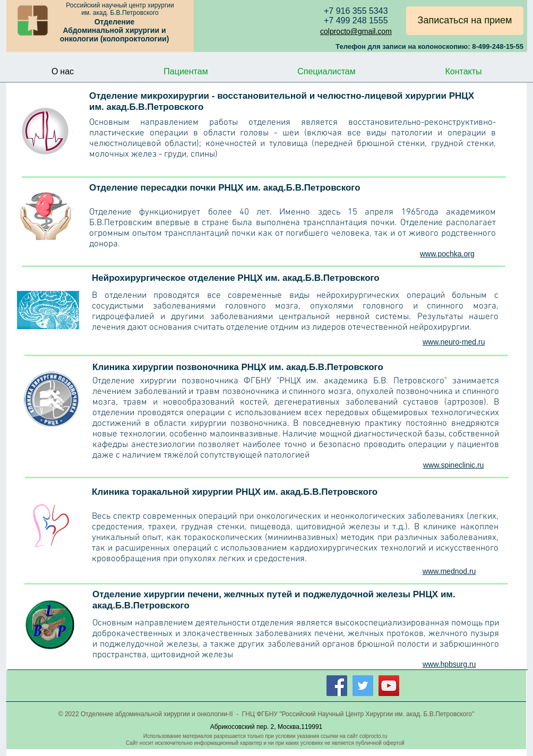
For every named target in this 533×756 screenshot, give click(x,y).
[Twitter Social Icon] (363, 686)
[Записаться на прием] (465, 21)
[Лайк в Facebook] (463, 684)
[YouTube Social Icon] (389, 686)
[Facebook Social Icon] (337, 686)
